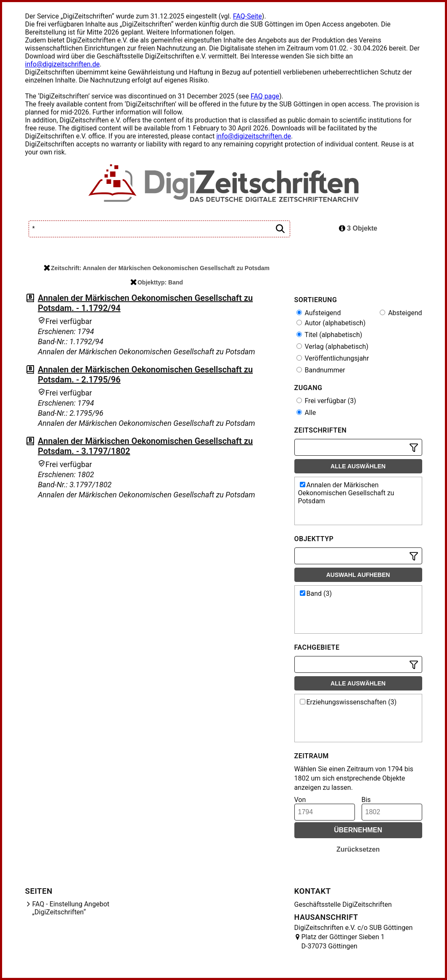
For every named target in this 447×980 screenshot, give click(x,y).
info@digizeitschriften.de (63, 64)
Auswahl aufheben (358, 575)
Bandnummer (321, 370)
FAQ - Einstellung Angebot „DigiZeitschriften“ (71, 908)
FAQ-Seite (247, 16)
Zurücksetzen (358, 849)
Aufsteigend (319, 313)
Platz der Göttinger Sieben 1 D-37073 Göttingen (343, 941)
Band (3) (316, 594)
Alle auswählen (358, 466)
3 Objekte (358, 228)
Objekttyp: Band (157, 282)
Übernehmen (358, 830)
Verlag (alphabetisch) (332, 347)
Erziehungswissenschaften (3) (348, 702)
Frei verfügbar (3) (326, 401)
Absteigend (401, 313)
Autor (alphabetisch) (331, 323)
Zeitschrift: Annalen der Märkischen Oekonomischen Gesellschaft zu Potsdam (157, 268)
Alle (306, 413)
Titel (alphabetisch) (329, 335)
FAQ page (265, 96)
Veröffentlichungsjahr (333, 358)
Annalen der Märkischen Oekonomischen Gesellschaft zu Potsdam (346, 493)
